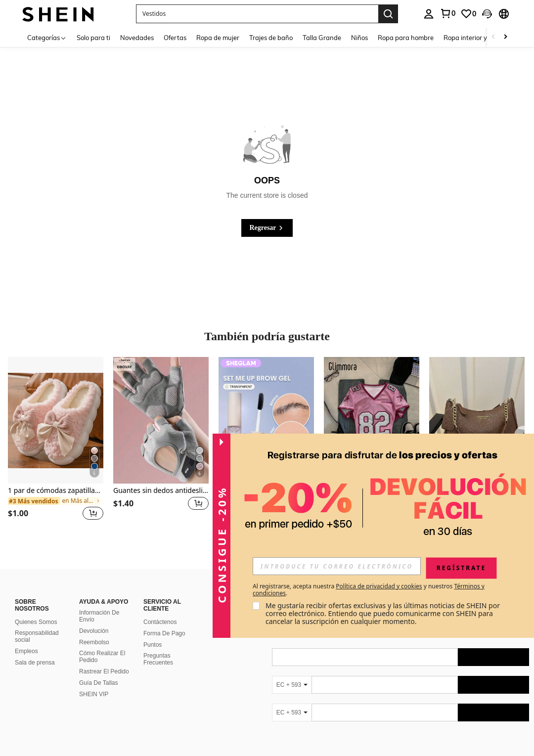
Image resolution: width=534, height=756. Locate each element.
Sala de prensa (35, 663)
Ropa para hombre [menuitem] (406, 38)
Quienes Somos (36, 622)
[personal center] (429, 14)
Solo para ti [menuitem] (93, 38)
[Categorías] (47, 37)
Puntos (153, 645)
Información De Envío (99, 616)
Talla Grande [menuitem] (322, 38)
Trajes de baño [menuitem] (271, 38)
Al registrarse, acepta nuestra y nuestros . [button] (369, 590)
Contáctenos (160, 622)
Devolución (94, 631)
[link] (447, 13)
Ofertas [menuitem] (175, 38)
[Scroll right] (505, 37)
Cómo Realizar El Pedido (102, 657)
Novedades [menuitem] (137, 38)
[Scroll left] (493, 37)
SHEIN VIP (94, 694)
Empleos (26, 651)
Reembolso (94, 642)
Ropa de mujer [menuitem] (218, 38)
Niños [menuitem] (359, 38)
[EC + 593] (292, 685)
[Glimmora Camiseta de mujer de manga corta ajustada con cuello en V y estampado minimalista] (372, 421)
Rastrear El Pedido (104, 671)
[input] (337, 566)
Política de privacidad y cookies (379, 586)
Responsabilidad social (37, 636)
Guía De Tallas (99, 683)
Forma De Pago (164, 633)
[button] (257, 14)
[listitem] (56, 445)
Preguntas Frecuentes (158, 659)
